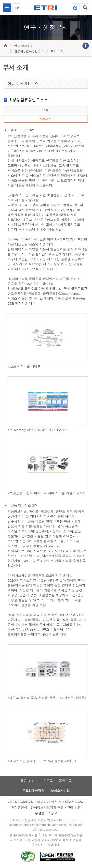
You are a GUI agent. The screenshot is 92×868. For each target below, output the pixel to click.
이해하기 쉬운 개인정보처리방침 (61, 802)
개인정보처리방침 (21, 802)
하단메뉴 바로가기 (0, 0)
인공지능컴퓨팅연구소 (29, 51)
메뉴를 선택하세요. (24, 84)
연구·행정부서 (24, 46)
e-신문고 (46, 781)
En (17, 8)
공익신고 (65, 781)
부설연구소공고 (46, 813)
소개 (46, 110)
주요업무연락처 (33, 791)
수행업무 (46, 119)
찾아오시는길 (60, 791)
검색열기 (85, 8)
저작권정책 (19, 807)
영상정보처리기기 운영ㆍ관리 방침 (56, 807)
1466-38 (76, 820)
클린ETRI (27, 781)
